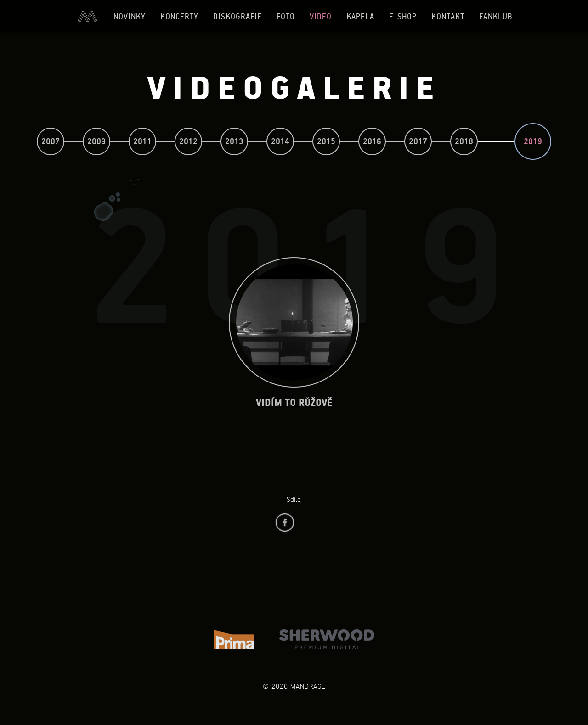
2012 (188, 141)
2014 (280, 141)
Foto (286, 16)
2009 (96, 141)
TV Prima (234, 639)
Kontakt (448, 16)
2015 (326, 141)
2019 (533, 141)
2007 (51, 141)
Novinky (130, 16)
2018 (464, 141)
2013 (234, 141)
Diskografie (237, 16)
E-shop (403, 16)
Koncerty (179, 16)
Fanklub (496, 16)
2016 (372, 141)
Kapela (360, 16)
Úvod (87, 16)
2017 (418, 141)
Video (321, 16)
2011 (142, 141)
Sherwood (327, 639)
